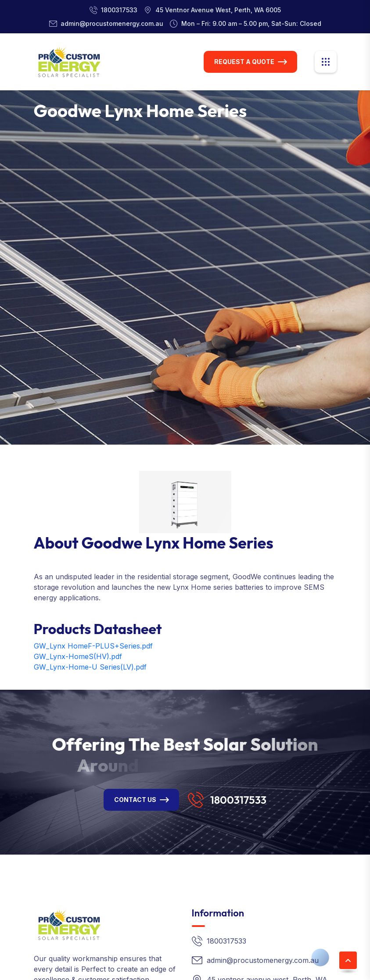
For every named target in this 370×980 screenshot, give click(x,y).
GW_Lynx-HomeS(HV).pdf (78, 656)
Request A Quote (244, 62)
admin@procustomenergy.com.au (112, 23)
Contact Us (135, 800)
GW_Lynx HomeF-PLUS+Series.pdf (93, 646)
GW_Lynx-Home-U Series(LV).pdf (90, 667)
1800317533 (119, 10)
